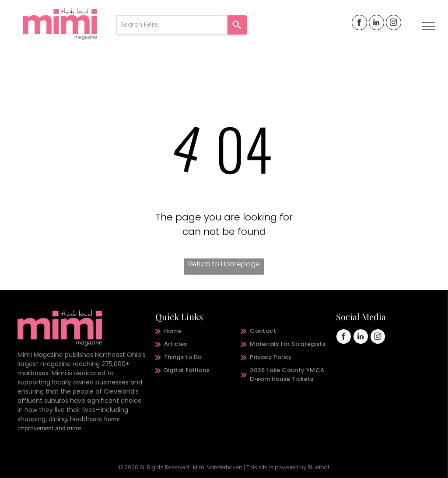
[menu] (429, 26)
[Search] (237, 25)
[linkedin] (376, 24)
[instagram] (394, 24)
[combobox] (172, 25)
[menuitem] (198, 331)
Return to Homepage (224, 264)
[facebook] (359, 24)
